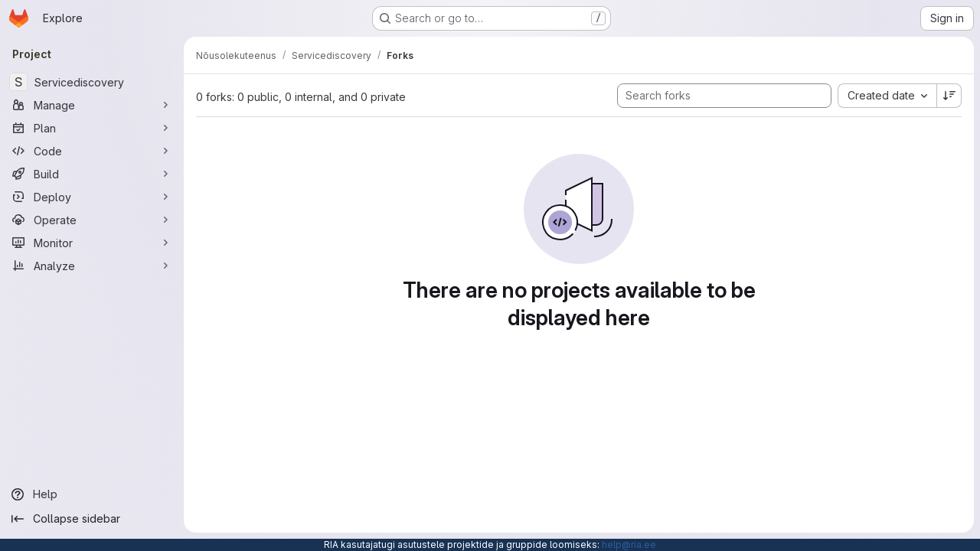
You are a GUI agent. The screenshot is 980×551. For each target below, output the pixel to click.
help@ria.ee (629, 544)
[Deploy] (92, 197)
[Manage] (92, 105)
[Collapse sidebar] (92, 519)
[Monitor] (92, 243)
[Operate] (92, 220)
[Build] (92, 174)
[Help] (92, 494)
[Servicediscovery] (92, 82)
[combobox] (887, 96)
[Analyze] (92, 266)
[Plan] (92, 128)
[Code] (92, 151)
